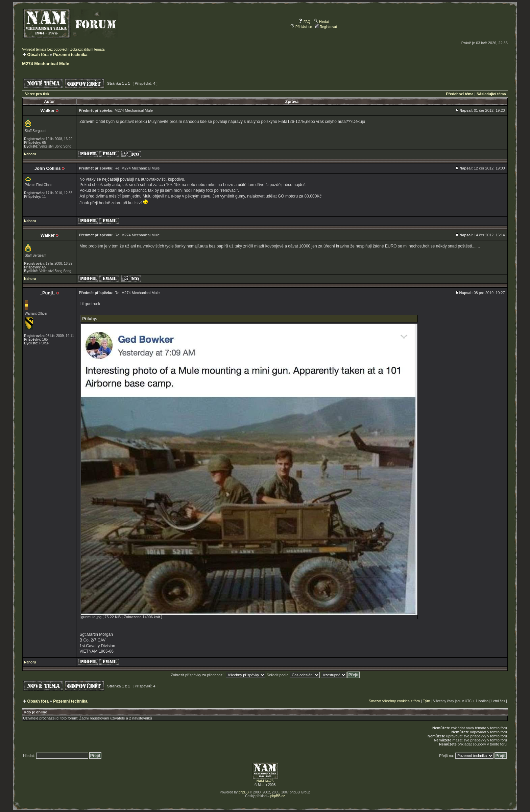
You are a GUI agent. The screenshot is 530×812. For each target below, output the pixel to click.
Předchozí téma (460, 94)
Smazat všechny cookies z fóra (394, 701)
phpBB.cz (278, 796)
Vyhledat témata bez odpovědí (45, 49)
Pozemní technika (70, 55)
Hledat (321, 22)
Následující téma (491, 94)
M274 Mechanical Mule (45, 64)
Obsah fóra (38, 55)
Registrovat (326, 27)
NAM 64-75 (265, 781)
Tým (426, 701)
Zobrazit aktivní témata (87, 49)
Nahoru (30, 154)
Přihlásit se (301, 27)
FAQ (304, 22)
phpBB (244, 792)
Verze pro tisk (37, 94)
